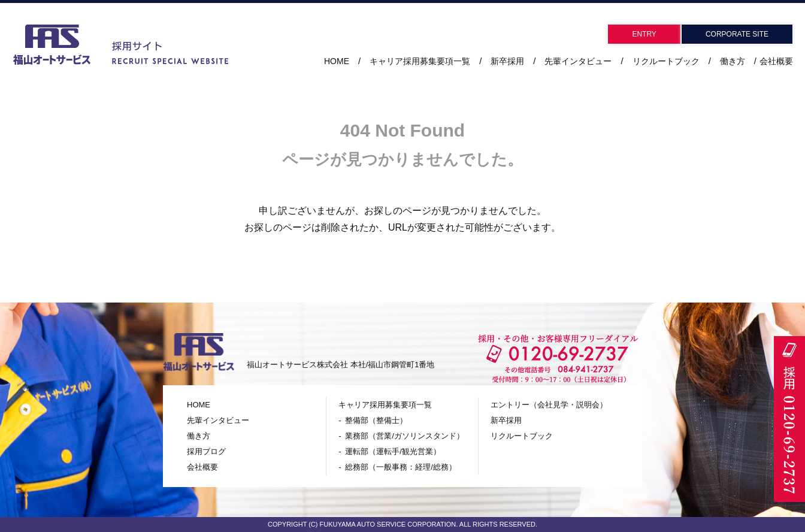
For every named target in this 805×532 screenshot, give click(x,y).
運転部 (393, 451)
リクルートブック (666, 61)
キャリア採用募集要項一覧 (385, 405)
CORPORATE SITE (737, 34)
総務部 (401, 467)
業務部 (405, 436)
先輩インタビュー (578, 61)
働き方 (733, 61)
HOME (337, 61)
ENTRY (644, 34)
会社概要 (776, 61)
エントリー (549, 405)
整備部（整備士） (376, 420)
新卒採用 (507, 61)
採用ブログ (206, 451)
